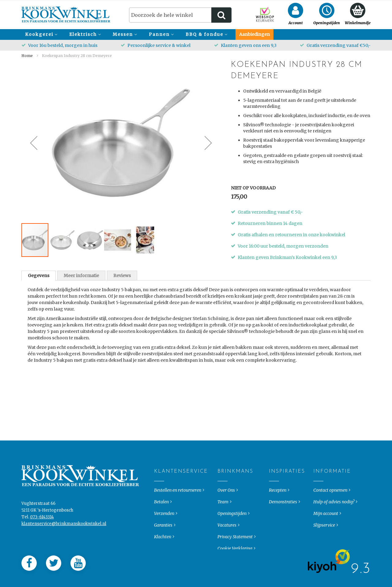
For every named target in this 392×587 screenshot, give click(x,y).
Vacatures (227, 520)
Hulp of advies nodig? (334, 497)
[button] (34, 143)
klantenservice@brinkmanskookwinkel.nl (64, 519)
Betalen (161, 497)
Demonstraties (283, 497)
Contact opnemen (330, 485)
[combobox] (180, 15)
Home (27, 56)
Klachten (163, 532)
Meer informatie (81, 276)
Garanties (163, 520)
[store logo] (66, 15)
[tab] (39, 276)
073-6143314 (42, 512)
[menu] (196, 34)
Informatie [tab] (318, 467)
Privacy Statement (235, 532)
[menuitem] (40, 34)
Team (223, 497)
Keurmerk (164, 543)
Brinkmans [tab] (222, 467)
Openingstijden (232, 509)
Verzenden (164, 509)
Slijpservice (324, 520)
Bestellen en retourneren (178, 485)
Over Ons (226, 485)
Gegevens (39, 276)
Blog (273, 509)
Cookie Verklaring (235, 543)
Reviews (122, 276)
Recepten (278, 485)
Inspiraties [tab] (274, 467)
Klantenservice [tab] (159, 467)
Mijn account (326, 509)
